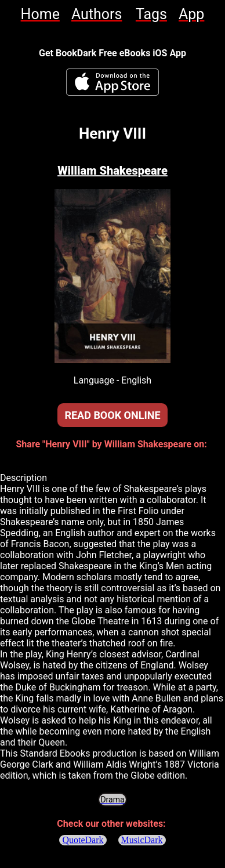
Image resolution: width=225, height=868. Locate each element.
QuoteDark (83, 840)
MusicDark (142, 840)
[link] (40, 14)
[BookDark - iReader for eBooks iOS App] (113, 82)
